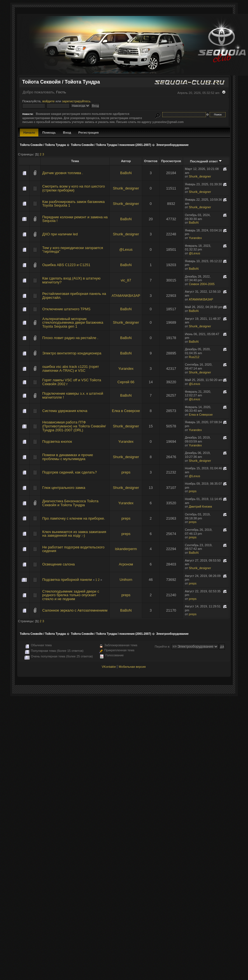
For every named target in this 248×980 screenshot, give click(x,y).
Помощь (49, 132)
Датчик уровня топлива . (63, 173)
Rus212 (194, 357)
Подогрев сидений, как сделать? (70, 472)
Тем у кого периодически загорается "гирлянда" (73, 250)
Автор (126, 161)
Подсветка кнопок (57, 442)
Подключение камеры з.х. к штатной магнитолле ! (73, 395)
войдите (48, 101)
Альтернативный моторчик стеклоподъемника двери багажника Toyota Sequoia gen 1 (73, 323)
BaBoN (126, 173)
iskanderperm (126, 549)
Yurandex (195, 238)
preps (126, 472)
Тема (75, 161)
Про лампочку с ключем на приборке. (74, 518)
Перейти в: (162, 647)
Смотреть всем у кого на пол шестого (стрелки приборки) (74, 188)
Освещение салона (59, 564)
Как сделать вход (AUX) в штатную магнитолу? (71, 280)
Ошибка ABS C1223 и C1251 (66, 265)
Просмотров (171, 161)
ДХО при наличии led (60, 234)
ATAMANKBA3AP (126, 296)
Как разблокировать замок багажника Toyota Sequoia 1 (73, 204)
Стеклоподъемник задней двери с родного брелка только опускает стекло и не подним (71, 595)
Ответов (151, 161)
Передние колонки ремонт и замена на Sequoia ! (75, 219)
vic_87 (126, 280)
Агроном (126, 564)
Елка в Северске (126, 411)
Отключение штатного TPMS (66, 309)
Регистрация (89, 132)
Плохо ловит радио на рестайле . (70, 338)
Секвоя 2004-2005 (202, 284)
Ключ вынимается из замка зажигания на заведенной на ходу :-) (74, 534)
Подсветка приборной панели (67, 580)
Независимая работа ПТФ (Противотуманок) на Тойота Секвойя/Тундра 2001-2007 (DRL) (74, 426)
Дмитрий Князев (201, 506)
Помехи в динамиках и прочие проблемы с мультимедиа (68, 457)
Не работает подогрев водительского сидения (73, 549)
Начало (29, 132)
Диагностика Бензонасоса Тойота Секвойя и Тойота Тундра (70, 503)
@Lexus (126, 249)
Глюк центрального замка (64, 488)
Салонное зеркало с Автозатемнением (75, 610)
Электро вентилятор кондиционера (72, 353)
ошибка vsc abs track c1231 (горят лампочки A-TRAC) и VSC (71, 369)
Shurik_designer (200, 176)
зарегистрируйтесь (76, 101)
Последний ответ (206, 161)
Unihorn (126, 580)
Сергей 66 (126, 382)
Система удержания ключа (65, 411)
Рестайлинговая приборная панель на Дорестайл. (74, 296)
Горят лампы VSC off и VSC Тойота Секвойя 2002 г (72, 382)
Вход (67, 132)
